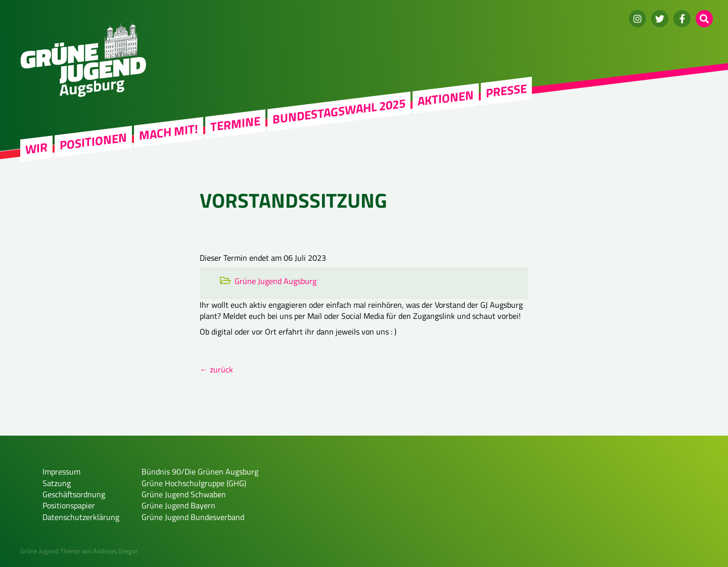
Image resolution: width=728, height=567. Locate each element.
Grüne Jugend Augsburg (276, 281)
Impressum (61, 471)
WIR (36, 148)
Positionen (93, 141)
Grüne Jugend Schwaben (184, 494)
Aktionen (446, 98)
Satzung (57, 483)
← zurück (216, 369)
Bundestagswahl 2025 (339, 111)
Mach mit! (169, 132)
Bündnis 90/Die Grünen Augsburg (200, 471)
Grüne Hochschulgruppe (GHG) (194, 483)
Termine (235, 124)
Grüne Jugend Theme (50, 551)
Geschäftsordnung (74, 494)
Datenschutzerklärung (81, 517)
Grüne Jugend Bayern (178, 505)
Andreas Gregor (116, 551)
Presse (506, 90)
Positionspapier (69, 505)
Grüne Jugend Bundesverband (193, 517)
